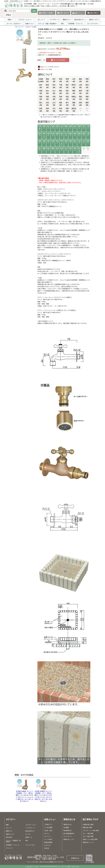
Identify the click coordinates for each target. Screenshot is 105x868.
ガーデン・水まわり (13, 24)
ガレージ (41, 19)
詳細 (8, 15)
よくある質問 (88, 4)
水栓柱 (34, 27)
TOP (16, 27)
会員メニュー (78, 13)
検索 (34, 11)
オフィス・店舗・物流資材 (47, 24)
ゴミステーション (24, 19)
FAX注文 (71, 4)
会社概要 (79, 4)
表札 (63, 23)
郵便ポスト (66, 19)
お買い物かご (93, 13)
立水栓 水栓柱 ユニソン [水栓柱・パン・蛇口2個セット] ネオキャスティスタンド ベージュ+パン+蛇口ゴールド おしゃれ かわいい (24, 796)
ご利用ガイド (73, 6)
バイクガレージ (55, 19)
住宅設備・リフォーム (75, 23)
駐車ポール (29, 24)
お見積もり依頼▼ (47, 13)
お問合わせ (75, 858)
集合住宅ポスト (79, 19)
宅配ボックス (93, 19)
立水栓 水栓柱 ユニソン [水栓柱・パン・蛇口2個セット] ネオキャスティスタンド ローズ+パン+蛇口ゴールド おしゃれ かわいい (43, 796)
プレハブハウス (92, 24)
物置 (9, 19)
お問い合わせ (63, 13)
